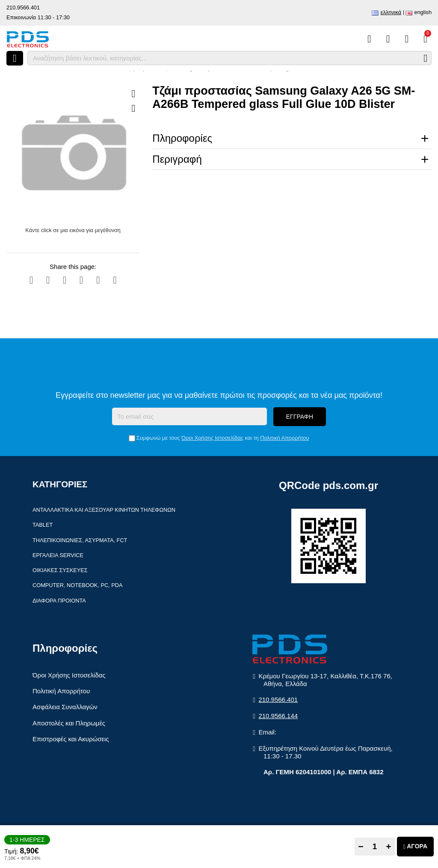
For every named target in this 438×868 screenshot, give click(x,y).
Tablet (43, 525)
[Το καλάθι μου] (425, 39)
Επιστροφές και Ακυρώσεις (71, 739)
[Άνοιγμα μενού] (15, 58)
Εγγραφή (300, 417)
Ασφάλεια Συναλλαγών (65, 707)
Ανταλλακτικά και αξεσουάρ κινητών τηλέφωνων (104, 510)
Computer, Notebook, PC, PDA (77, 585)
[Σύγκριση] (369, 39)
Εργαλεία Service (58, 555)
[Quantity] (375, 847)
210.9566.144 (278, 716)
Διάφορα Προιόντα (59, 601)
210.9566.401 (23, 7)
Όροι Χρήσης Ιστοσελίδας (212, 438)
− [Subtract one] (361, 846)
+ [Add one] (388, 846)
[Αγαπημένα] (388, 39)
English (423, 12)
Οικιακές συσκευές (60, 570)
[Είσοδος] (407, 39)
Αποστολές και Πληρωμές (69, 723)
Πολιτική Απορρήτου (284, 438)
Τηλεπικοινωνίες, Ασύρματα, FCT (80, 540)
